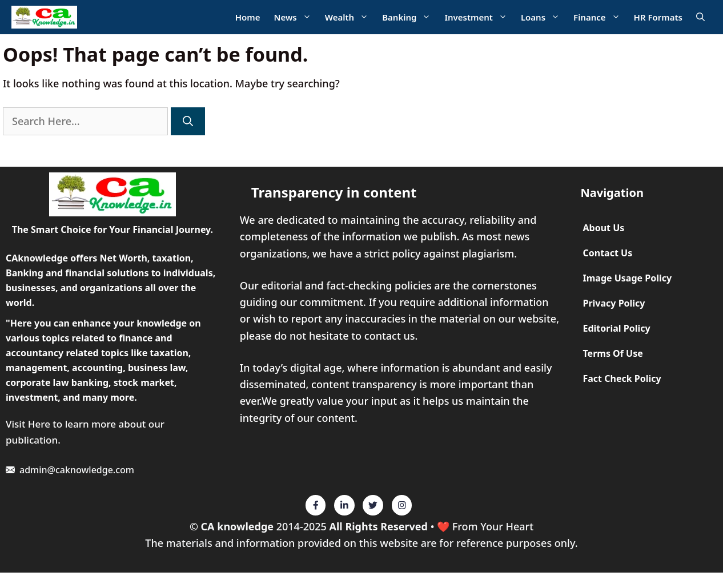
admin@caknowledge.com (77, 470)
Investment (479, 17)
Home (248, 17)
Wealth (350, 17)
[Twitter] (316, 505)
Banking (410, 17)
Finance (600, 17)
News (296, 17)
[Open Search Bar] (700, 17)
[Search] (188, 121)
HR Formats (658, 17)
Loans (544, 17)
